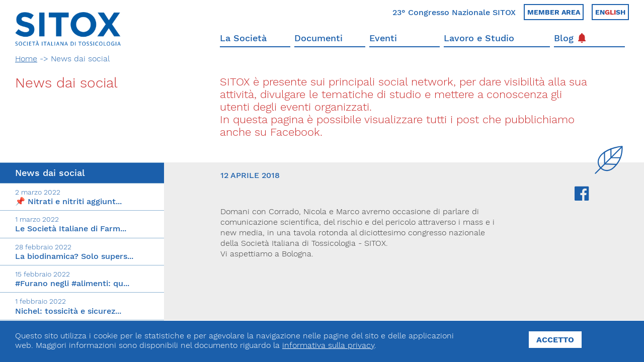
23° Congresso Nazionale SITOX (454, 12)
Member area (554, 12)
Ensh (610, 12)
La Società (243, 38)
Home (26, 59)
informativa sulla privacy (328, 345)
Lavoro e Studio (479, 38)
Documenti (318, 38)
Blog (570, 38)
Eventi (383, 38)
